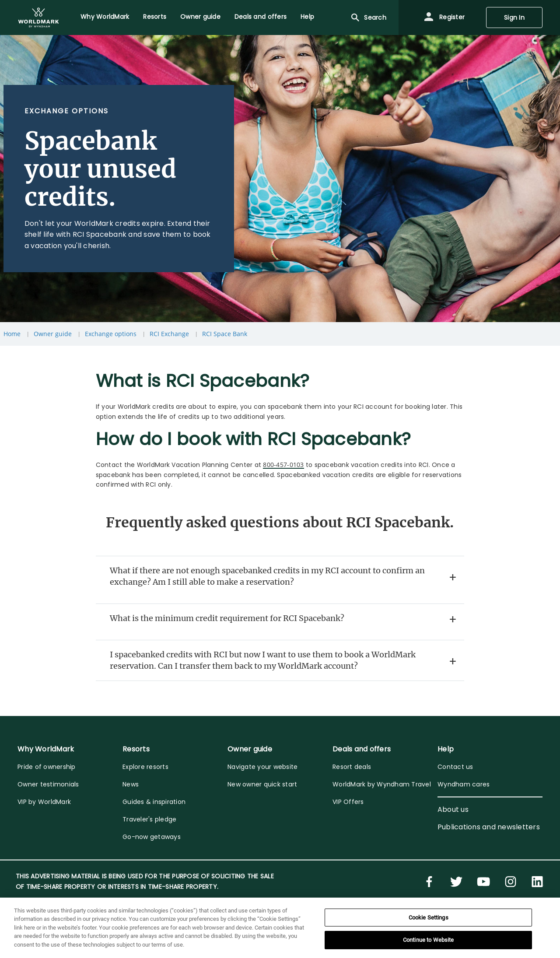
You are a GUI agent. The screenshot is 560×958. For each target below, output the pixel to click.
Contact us (455, 767)
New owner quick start (262, 784)
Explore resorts (145, 767)
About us (453, 809)
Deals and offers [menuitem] (261, 17)
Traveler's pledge (149, 819)
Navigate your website (262, 767)
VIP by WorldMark (44, 802)
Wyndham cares (464, 784)
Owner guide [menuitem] (200, 17)
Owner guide (53, 334)
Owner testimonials (48, 784)
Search (368, 18)
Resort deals (352, 767)
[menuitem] (38, 18)
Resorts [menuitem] (155, 17)
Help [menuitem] (307, 17)
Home (12, 334)
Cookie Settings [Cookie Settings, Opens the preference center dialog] (429, 918)
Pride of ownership (47, 767)
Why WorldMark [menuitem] (105, 17)
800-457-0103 (283, 465)
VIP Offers (348, 802)
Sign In (514, 18)
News (131, 784)
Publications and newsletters (489, 827)
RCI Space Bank (225, 334)
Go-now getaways (152, 837)
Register (444, 18)
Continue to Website (428, 940)
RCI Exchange (169, 334)
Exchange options (111, 334)
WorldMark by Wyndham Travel (382, 784)
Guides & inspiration (154, 802)
